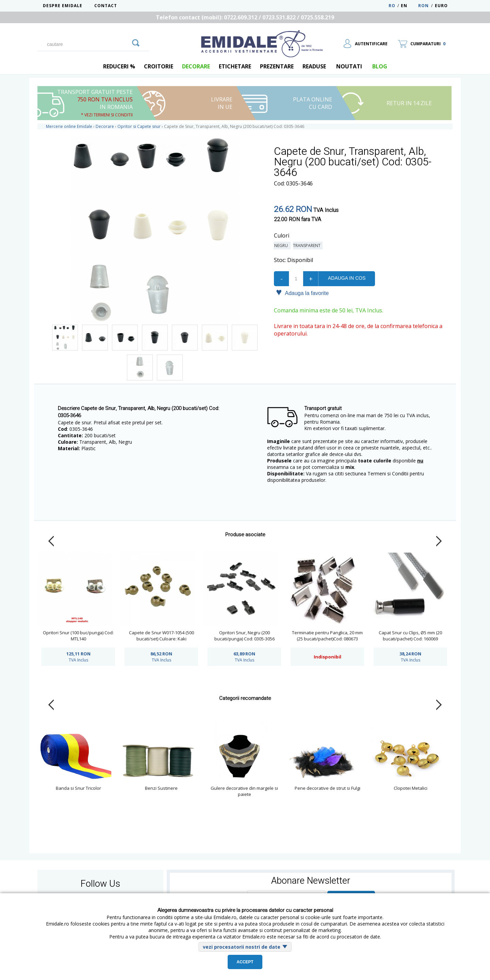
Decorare (196, 66)
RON (423, 6)
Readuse (314, 66)
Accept (245, 962)
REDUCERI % (119, 66)
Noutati (349, 66)
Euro (441, 6)
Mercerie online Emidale (69, 126)
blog (380, 66)
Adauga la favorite (302, 293)
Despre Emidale (63, 6)
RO (392, 6)
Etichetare (235, 66)
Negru (282, 246)
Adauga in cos (347, 278)
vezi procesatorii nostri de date (242, 947)
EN (409, 6)
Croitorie (159, 66)
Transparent (308, 246)
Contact (106, 6)
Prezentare (277, 66)
